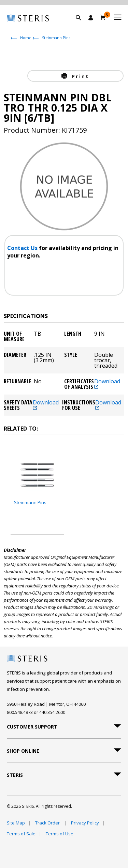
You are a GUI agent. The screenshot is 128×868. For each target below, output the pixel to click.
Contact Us (23, 248)
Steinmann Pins (56, 38)
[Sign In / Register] (91, 18)
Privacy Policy (85, 823)
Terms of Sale (21, 834)
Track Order (48, 823)
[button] (82, 26)
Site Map (16, 823)
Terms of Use (60, 834)
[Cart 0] (103, 17)
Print (80, 76)
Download (107, 384)
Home (26, 38)
